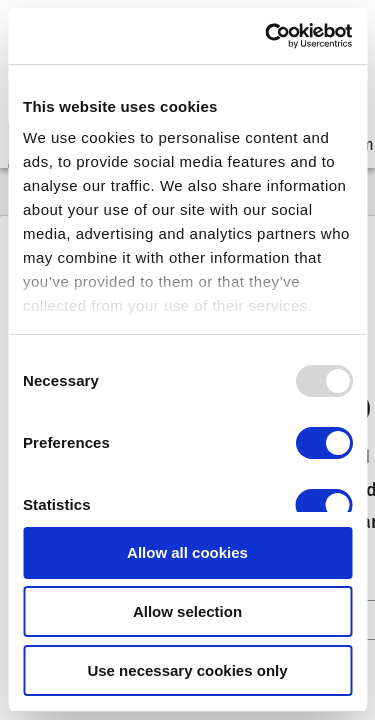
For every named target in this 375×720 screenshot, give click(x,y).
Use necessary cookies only (187, 670)
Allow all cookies (187, 552)
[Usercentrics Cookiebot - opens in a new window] (267, 36)
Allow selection (187, 611)
